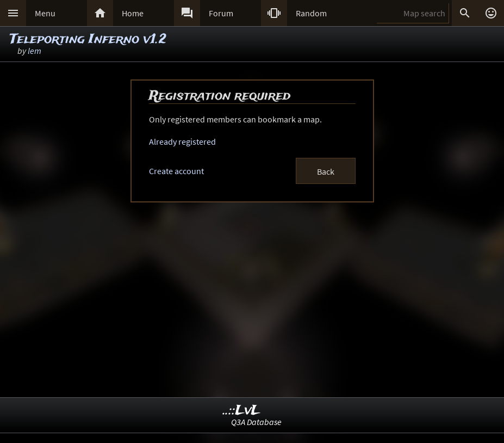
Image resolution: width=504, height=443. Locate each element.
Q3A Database (256, 422)
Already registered (182, 141)
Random (311, 13)
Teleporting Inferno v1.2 (88, 39)
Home (133, 13)
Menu (45, 13)
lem (35, 51)
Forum (221, 13)
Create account (176, 171)
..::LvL (242, 411)
